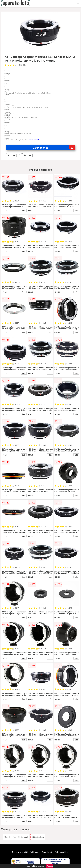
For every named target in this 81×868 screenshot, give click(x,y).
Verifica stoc (54, 148)
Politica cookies (61, 852)
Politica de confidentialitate (41, 852)
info (24, 210)
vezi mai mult (34, 140)
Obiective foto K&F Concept (16, 837)
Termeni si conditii (20, 852)
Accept (50, 866)
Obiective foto (38, 837)
